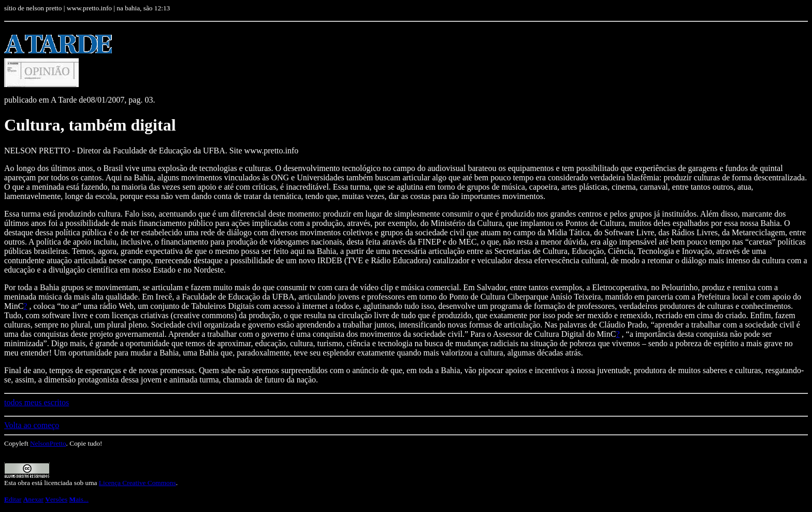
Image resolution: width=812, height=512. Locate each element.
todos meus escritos (37, 402)
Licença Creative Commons (137, 483)
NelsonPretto (48, 443)
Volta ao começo (32, 425)
